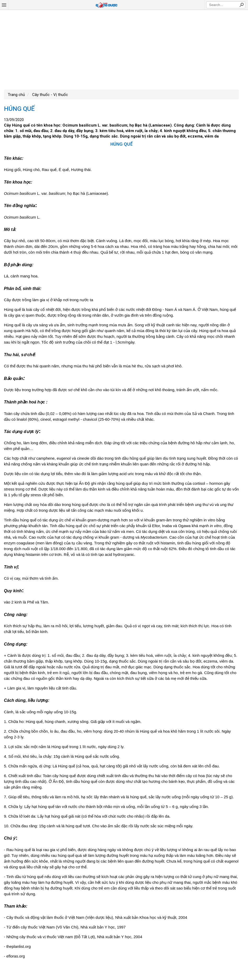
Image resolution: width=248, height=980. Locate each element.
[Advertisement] (124, 49)
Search (241, 5)
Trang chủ (16, 95)
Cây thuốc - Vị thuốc (50, 95)
